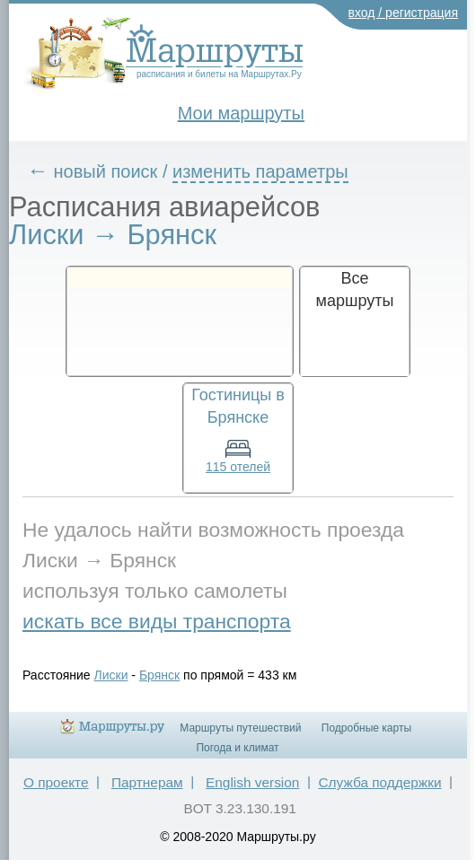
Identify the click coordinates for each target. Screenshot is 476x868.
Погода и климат (237, 748)
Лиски (111, 675)
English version (252, 782)
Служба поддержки (379, 782)
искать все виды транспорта (157, 621)
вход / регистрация (404, 13)
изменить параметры (260, 171)
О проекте (56, 782)
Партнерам (147, 782)
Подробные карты (366, 728)
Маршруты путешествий (240, 728)
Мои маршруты (241, 113)
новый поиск (106, 171)
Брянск (159, 675)
